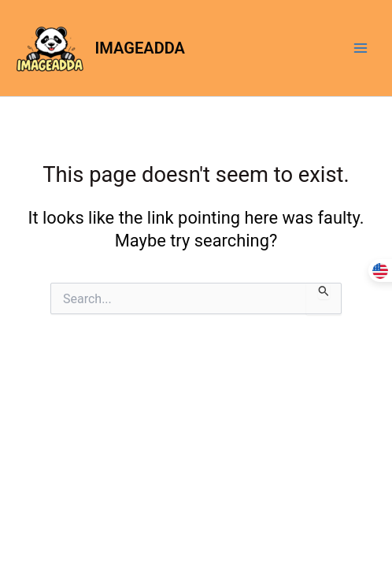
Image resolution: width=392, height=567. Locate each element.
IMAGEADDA (140, 48)
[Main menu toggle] (361, 48)
